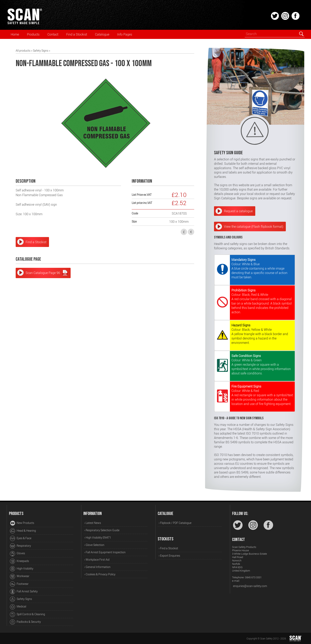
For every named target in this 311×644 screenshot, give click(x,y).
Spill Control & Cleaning (27, 614)
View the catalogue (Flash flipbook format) (254, 227)
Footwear (19, 584)
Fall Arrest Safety (24, 592)
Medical (18, 607)
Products (33, 34)
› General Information (97, 567)
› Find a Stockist (168, 548)
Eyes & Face (21, 538)
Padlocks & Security (25, 622)
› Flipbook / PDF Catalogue (175, 523)
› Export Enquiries (169, 556)
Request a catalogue (238, 211)
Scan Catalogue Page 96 (47, 273)
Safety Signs (41, 51)
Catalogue (102, 34)
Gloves (17, 554)
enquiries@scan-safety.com (250, 586)
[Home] (25, 24)
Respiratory (20, 546)
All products (23, 51)
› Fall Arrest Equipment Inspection (105, 552)
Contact (53, 34)
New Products (22, 523)
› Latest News (93, 523)
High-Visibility (22, 569)
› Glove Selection (94, 545)
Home (15, 34)
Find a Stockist (77, 34)
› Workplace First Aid (97, 560)
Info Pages (125, 34)
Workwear (20, 577)
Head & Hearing (23, 531)
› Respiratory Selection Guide (102, 530)
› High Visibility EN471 (98, 537)
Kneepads (19, 561)
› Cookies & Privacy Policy (100, 574)
